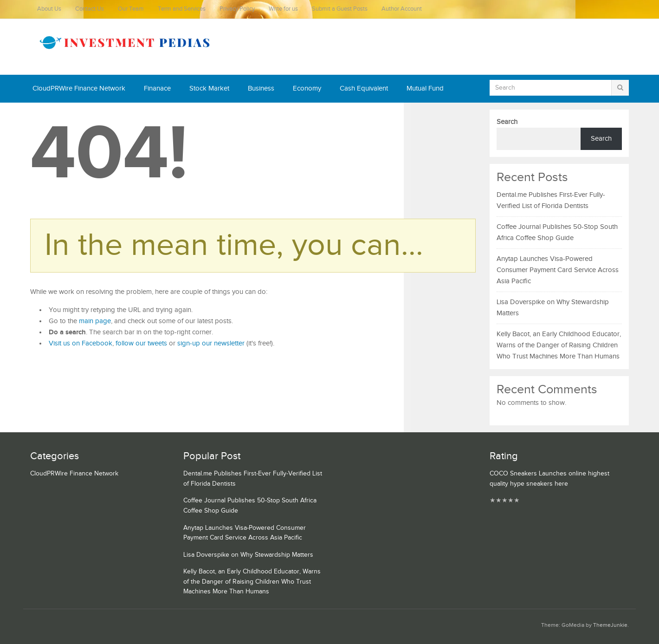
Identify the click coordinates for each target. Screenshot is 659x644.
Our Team (131, 9)
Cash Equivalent (364, 88)
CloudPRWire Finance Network (79, 88)
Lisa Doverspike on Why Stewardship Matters (248, 555)
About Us (49, 9)
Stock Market (209, 88)
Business (261, 88)
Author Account (402, 9)
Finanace (157, 88)
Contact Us (90, 9)
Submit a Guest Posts (340, 9)
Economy (307, 88)
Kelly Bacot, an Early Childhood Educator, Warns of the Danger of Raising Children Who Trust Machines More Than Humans (559, 345)
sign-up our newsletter (211, 343)
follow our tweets (141, 343)
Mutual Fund (425, 88)
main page (95, 321)
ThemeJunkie (610, 625)
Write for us (283, 9)
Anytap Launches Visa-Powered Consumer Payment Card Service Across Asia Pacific (558, 270)
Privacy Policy (237, 9)
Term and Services (182, 9)
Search (507, 122)
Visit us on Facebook (81, 343)
